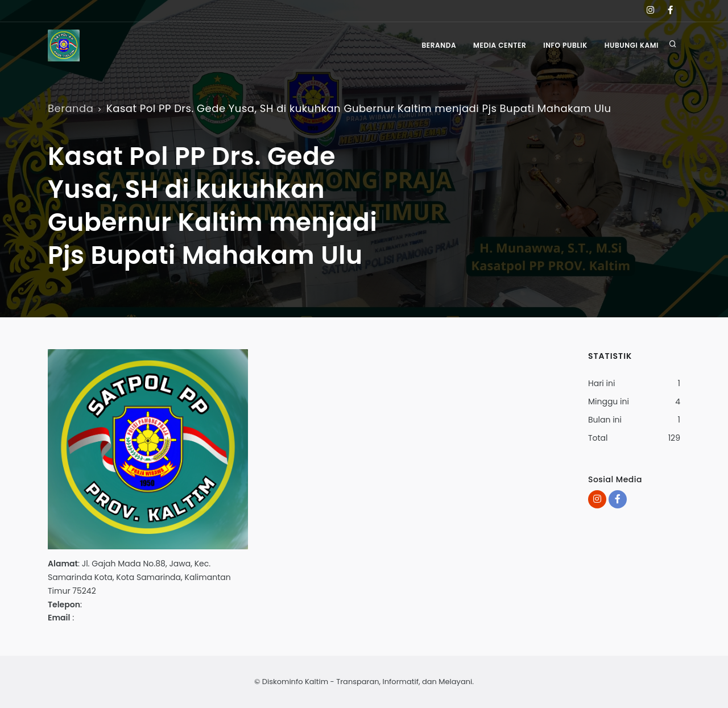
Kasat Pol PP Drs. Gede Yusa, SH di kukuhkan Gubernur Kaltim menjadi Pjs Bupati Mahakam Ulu (359, 108)
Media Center (500, 45)
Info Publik (565, 45)
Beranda (439, 45)
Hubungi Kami (632, 45)
